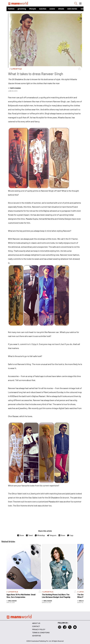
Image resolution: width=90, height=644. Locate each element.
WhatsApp (40, 535)
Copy (70, 535)
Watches (43, 9)
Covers (52, 9)
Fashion (11, 9)
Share (20, 535)
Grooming (22, 9)
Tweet (29, 535)
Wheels (61, 9)
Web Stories (72, 9)
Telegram (52, 535)
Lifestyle (33, 9)
